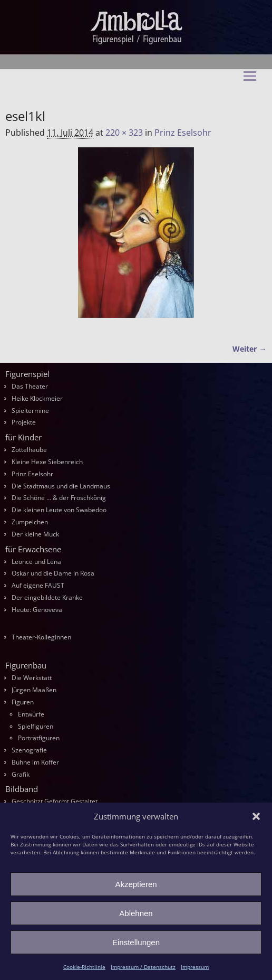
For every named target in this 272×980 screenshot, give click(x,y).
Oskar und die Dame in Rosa (53, 573)
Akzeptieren (136, 884)
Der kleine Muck (35, 534)
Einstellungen (136, 942)
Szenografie (29, 750)
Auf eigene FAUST (38, 585)
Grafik (21, 774)
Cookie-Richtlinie (84, 967)
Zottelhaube (29, 450)
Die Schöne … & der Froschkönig (59, 498)
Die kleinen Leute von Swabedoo (59, 510)
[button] (256, 816)
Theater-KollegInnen (41, 637)
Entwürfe (31, 714)
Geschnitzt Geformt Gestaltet (55, 801)
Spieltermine (30, 411)
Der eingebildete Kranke (47, 597)
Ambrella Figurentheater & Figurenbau (143, 93)
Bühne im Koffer (35, 762)
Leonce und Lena (36, 562)
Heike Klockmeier (37, 398)
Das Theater (30, 386)
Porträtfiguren (39, 738)
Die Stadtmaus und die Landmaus (61, 486)
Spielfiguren (36, 726)
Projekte (24, 422)
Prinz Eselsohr (183, 133)
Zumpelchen (30, 522)
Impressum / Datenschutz (143, 967)
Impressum (195, 967)
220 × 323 (124, 133)
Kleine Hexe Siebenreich (47, 462)
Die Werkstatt (32, 678)
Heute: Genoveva (37, 610)
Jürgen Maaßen (34, 690)
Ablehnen (136, 913)
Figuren (23, 702)
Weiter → (249, 349)
